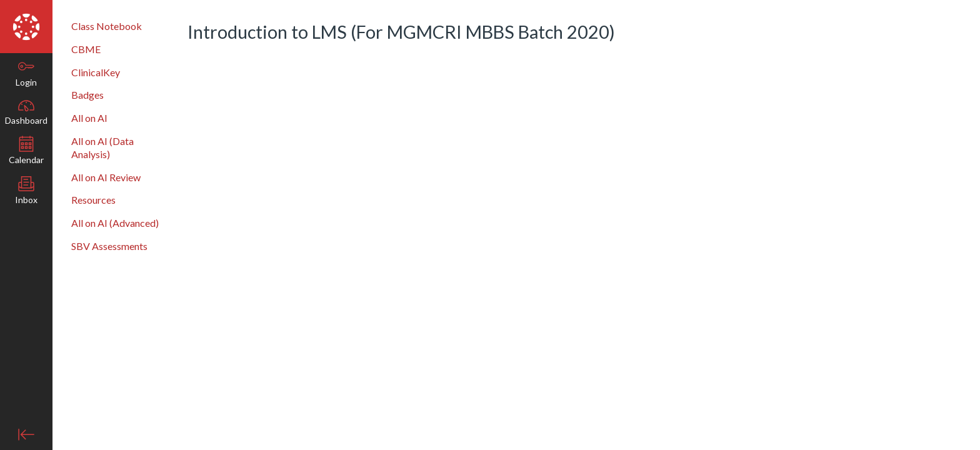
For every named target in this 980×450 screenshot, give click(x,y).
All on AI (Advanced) (115, 223)
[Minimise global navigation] (26, 434)
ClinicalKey (96, 72)
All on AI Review (106, 177)
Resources (93, 200)
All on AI (89, 118)
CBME (86, 49)
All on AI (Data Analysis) (102, 147)
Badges (87, 95)
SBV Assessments (109, 246)
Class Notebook (107, 26)
